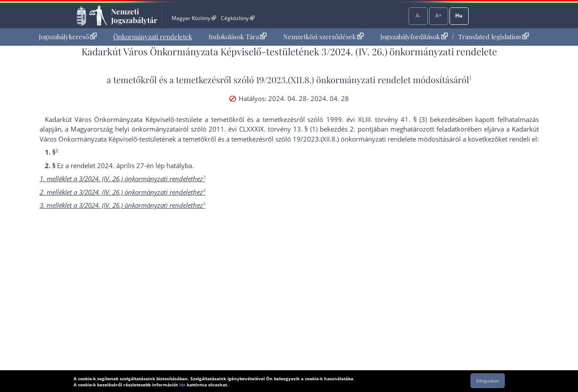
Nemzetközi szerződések (323, 37)
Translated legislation (493, 37)
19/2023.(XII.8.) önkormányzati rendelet (333, 79)
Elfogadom (488, 381)
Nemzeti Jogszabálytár (134, 16)
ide (182, 385)
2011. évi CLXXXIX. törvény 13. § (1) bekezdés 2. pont (290, 129)
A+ (438, 15)
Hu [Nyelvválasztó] (459, 15)
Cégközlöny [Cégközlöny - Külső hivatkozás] (237, 18)
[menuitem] (68, 37)
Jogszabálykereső (68, 37)
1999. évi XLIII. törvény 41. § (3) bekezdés (392, 119)
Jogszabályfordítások (414, 37)
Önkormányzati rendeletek (153, 37)
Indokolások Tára (238, 37)
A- (418, 15)
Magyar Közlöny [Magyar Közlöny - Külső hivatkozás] (194, 18)
